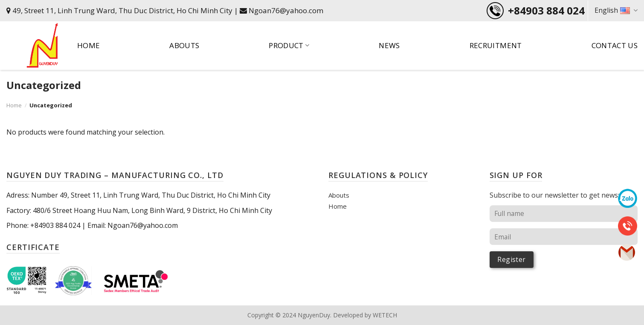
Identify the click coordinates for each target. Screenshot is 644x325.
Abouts (184, 45)
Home (88, 45)
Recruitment (496, 45)
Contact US (615, 45)
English (616, 10)
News (389, 45)
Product (289, 45)
